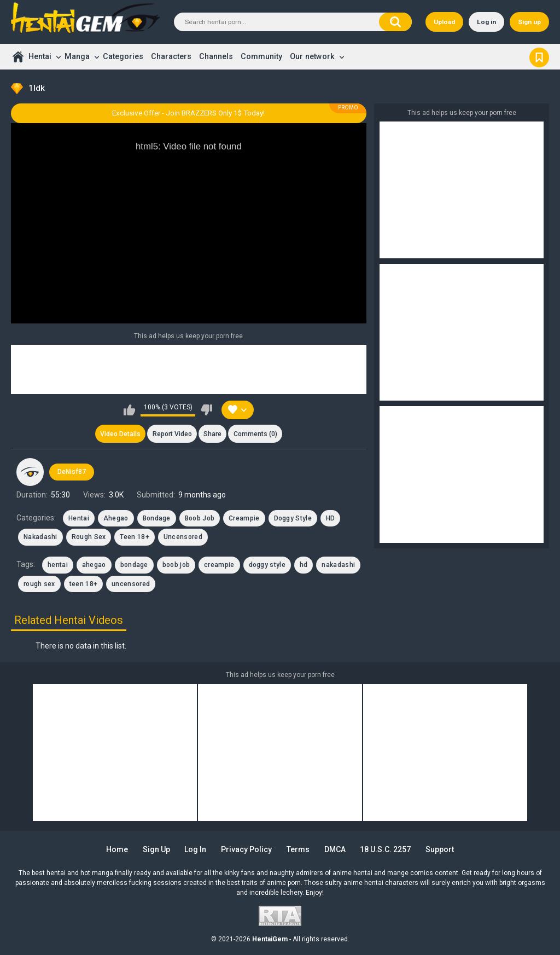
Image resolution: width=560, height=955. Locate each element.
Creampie (244, 518)
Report (172, 434)
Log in (486, 22)
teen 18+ (83, 584)
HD (331, 518)
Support (440, 849)
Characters (171, 56)
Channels (216, 56)
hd (304, 565)
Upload (444, 22)
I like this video (129, 410)
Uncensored (183, 537)
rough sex (39, 584)
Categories (123, 56)
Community (261, 56)
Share (212, 434)
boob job (176, 565)
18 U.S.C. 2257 (385, 849)
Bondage (157, 518)
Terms (298, 849)
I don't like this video (206, 410)
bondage (134, 565)
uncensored (131, 584)
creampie (219, 565)
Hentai (40, 56)
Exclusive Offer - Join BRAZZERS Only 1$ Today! (188, 113)
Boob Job (200, 518)
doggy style (267, 565)
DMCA (335, 849)
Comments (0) (255, 434)
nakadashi (338, 565)
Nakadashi (40, 537)
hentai (58, 565)
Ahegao (116, 518)
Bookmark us (539, 56)
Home (18, 57)
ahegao (94, 565)
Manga (77, 56)
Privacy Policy (246, 849)
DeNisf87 (72, 472)
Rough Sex (89, 537)
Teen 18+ (134, 537)
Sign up (529, 22)
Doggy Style (293, 518)
